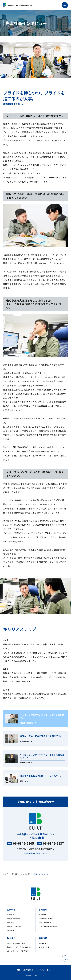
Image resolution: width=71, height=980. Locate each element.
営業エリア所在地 (14, 926)
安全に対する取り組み (16, 943)
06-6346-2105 (23, 843)
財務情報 (11, 930)
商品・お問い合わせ (25, 970)
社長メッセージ (13, 919)
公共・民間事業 (45, 922)
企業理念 (11, 915)
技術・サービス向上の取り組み (20, 947)
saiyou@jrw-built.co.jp (35, 853)
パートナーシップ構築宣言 (18, 951)
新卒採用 (42, 943)
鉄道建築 (42, 915)
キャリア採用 (44, 947)
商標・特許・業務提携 (48, 926)
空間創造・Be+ (45, 919)
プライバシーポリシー (45, 970)
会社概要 (11, 922)
